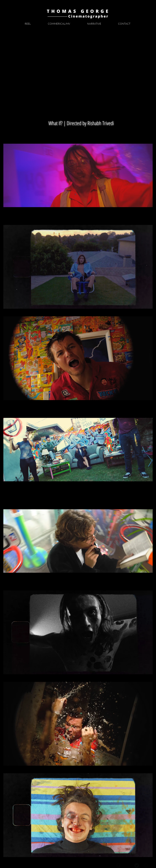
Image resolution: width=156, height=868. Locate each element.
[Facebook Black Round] (118, 865)
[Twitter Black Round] (137, 865)
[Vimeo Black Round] (146, 865)
